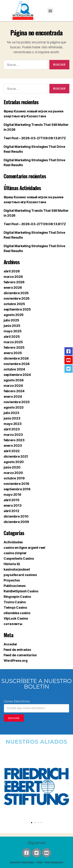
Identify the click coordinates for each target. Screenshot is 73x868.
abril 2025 (12, 337)
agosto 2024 (14, 380)
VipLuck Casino (16, 618)
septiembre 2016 (17, 489)
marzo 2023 (13, 435)
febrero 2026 (14, 282)
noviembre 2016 (16, 484)
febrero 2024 (14, 391)
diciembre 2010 (16, 516)
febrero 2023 (14, 440)
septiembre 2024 (17, 375)
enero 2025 (13, 353)
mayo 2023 (13, 424)
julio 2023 (11, 413)
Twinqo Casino (15, 608)
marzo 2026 (13, 277)
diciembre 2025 (16, 293)
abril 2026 (12, 271)
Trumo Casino (15, 602)
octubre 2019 (14, 478)
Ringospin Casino (17, 597)
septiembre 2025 (17, 309)
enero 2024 (13, 397)
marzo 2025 (13, 342)
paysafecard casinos (20, 575)
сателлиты (13, 624)
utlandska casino (17, 613)
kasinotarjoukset (17, 569)
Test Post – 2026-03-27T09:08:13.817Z (35, 138)
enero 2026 (13, 288)
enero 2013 (13, 505)
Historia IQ (12, 564)
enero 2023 (13, 446)
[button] (50, 11)
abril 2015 (11, 500)
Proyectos (12, 580)
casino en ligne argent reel (24, 548)
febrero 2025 (14, 347)
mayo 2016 (12, 495)
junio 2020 (12, 467)
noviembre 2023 (17, 402)
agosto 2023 (14, 407)
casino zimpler (15, 553)
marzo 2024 (13, 386)
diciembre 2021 (16, 456)
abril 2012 (11, 511)
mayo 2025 (13, 331)
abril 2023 (12, 429)
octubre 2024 (14, 369)
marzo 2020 (13, 473)
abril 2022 (12, 451)
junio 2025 (12, 326)
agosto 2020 (14, 462)
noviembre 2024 (17, 364)
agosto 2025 (14, 315)
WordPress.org (16, 661)
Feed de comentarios (20, 655)
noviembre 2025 (17, 298)
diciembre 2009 (16, 522)
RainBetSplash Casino (21, 591)
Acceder (10, 644)
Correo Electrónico (17, 701)
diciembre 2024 (16, 358)
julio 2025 (11, 320)
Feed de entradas (17, 650)
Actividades (13, 542)
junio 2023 (12, 418)
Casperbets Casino (19, 558)
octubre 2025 (14, 304)
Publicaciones (15, 586)
